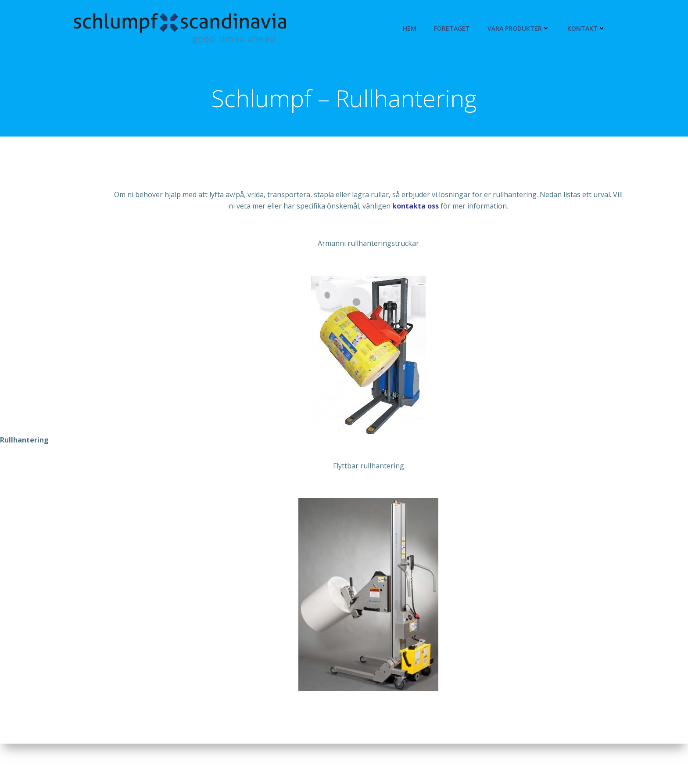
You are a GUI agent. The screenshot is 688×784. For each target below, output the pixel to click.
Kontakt (586, 28)
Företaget (452, 28)
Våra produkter (519, 28)
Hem (410, 28)
